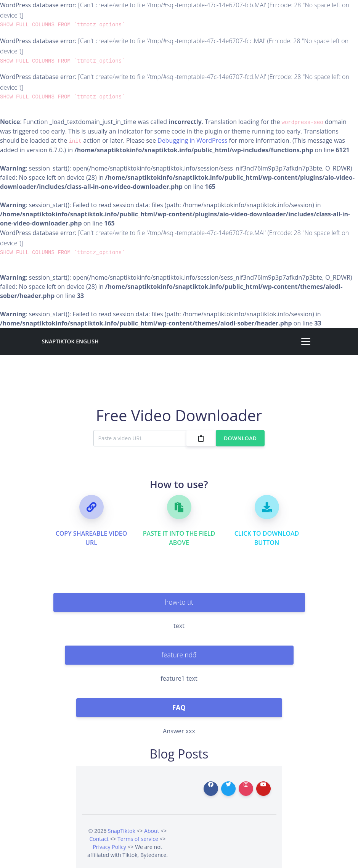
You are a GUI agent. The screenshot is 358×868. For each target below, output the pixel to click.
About (152, 831)
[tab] (179, 602)
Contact (99, 839)
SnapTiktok (122, 831)
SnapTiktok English (70, 341)
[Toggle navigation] (306, 341)
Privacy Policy (109, 847)
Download (240, 438)
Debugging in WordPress (192, 140)
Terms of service (138, 839)
